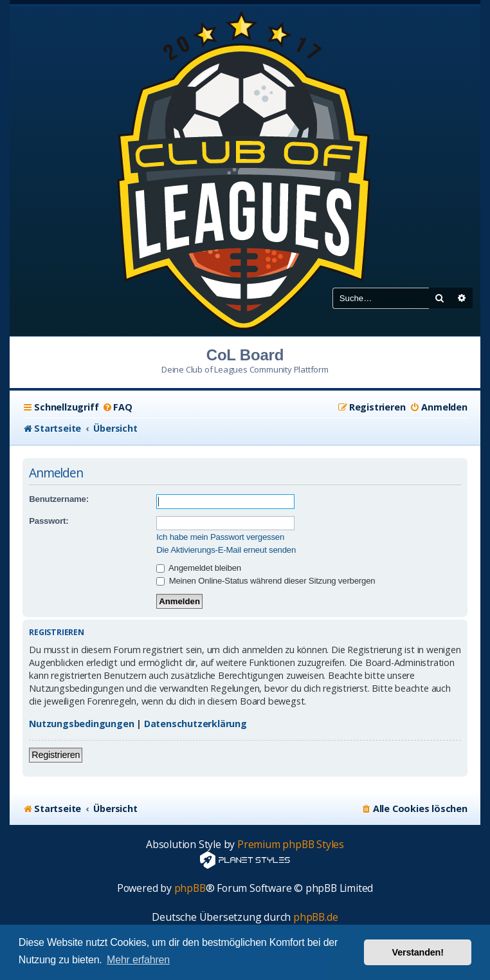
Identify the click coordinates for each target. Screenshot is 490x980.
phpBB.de (315, 917)
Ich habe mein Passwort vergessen (220, 537)
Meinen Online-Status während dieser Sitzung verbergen (266, 581)
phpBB (190, 888)
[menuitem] (117, 407)
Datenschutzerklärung (195, 724)
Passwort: (49, 521)
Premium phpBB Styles (291, 845)
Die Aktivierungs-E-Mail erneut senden (226, 550)
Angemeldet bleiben (199, 568)
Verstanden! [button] (418, 952)
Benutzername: (59, 499)
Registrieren (56, 755)
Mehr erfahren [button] (138, 960)
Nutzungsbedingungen (81, 724)
